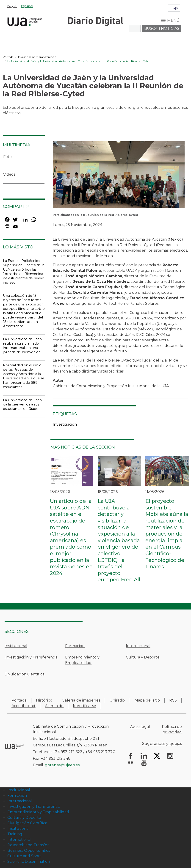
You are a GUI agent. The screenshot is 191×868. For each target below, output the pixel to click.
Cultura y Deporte (143, 657)
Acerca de (54, 706)
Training (15, 834)
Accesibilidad (24, 706)
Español (27, 6)
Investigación (65, 424)
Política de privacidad (172, 729)
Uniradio (117, 700)
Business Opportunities (29, 850)
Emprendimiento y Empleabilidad (82, 660)
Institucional (16, 646)
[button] (119, 176)
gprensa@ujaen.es (62, 765)
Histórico (44, 700)
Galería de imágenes (81, 700)
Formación (75, 646)
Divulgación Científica (25, 674)
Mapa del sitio (147, 700)
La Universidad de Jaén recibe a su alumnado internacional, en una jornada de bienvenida (22, 346)
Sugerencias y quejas (162, 744)
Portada (8, 57)
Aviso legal (140, 727)
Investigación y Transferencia (37, 57)
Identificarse (84, 706)
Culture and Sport (24, 856)
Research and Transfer (28, 845)
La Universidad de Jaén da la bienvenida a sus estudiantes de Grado (22, 404)
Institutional (18, 829)
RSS (173, 700)
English (12, 6)
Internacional (138, 646)
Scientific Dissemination (29, 861)
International (19, 839)
